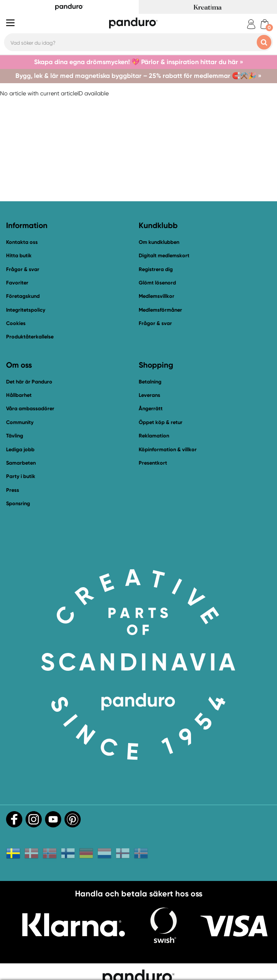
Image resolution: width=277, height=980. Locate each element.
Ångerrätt (151, 408)
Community (20, 422)
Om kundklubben (159, 242)
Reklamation (154, 436)
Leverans (149, 395)
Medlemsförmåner (160, 310)
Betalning (150, 382)
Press (13, 490)
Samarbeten (21, 463)
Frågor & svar (23, 269)
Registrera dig (156, 269)
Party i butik (21, 476)
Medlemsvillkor (157, 296)
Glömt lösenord (157, 283)
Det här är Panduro (29, 382)
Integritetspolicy (26, 310)
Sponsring (18, 503)
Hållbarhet (19, 395)
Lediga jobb (20, 449)
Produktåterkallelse (30, 337)
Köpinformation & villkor (168, 449)
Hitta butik (19, 255)
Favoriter (17, 283)
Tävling (15, 436)
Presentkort (153, 463)
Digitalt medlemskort (164, 255)
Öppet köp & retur (161, 422)
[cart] (265, 24)
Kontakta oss (22, 242)
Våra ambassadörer (30, 408)
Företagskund (23, 296)
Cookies (16, 323)
